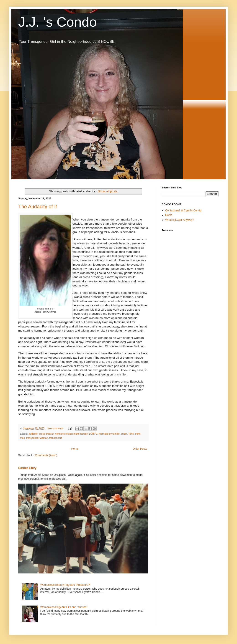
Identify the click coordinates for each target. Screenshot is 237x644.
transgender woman (37, 438)
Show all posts (108, 191)
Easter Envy (27, 468)
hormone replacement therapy (71, 434)
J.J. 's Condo (58, 22)
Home (75, 449)
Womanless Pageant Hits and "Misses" (64, 607)
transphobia (56, 438)
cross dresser (46, 434)
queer (124, 434)
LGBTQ (93, 434)
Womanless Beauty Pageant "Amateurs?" (66, 585)
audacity (33, 434)
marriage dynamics (109, 434)
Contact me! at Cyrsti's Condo (183, 210)
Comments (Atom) (46, 455)
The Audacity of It (38, 207)
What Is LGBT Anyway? (180, 220)
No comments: (56, 428)
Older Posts (140, 449)
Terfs (131, 434)
